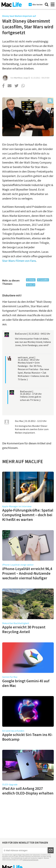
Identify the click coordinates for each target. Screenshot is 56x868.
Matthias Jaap (21, 78)
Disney (32, 280)
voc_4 (32, 285)
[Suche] (47, 5)
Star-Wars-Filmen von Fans (19, 261)
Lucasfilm (44, 280)
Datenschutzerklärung (30, 860)
